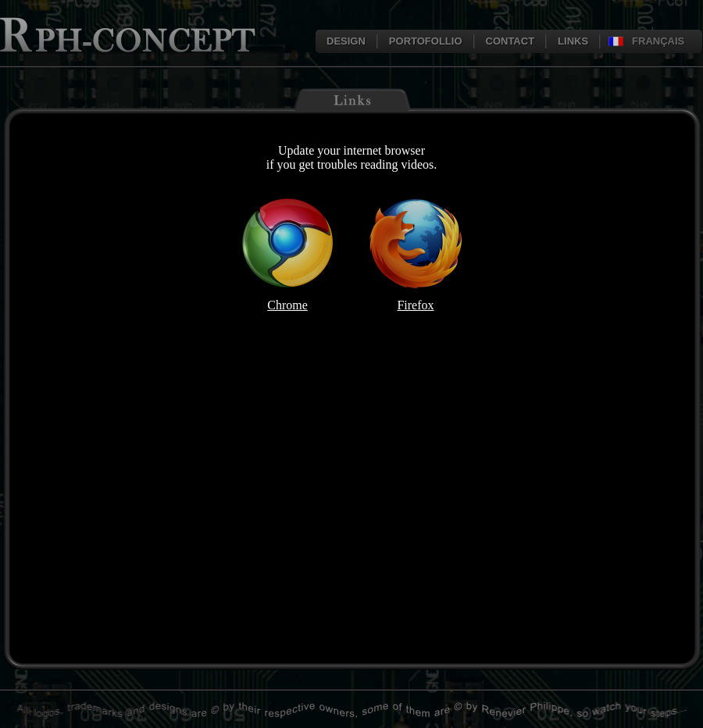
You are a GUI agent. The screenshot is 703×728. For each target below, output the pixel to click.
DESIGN (346, 41)
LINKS (573, 41)
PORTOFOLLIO (426, 41)
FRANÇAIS (658, 41)
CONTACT (510, 41)
